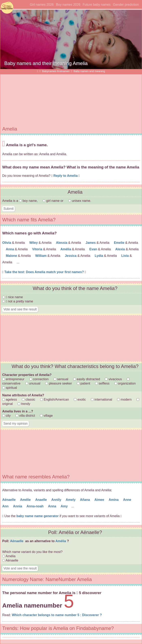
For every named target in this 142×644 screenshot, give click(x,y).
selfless (102, 383)
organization (125, 383)
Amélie (26, 500)
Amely (71, 500)
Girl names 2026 (42, 5)
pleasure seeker (59, 383)
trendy (24, 404)
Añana (85, 500)
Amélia (66, 249)
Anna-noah (35, 506)
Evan (94, 249)
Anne (128, 500)
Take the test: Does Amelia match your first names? (45, 272)
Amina (114, 500)
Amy (65, 506)
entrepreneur (13, 379)
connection (39, 379)
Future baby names (97, 5)
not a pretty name (18, 301)
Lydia (99, 256)
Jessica (71, 256)
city (6, 416)
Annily (57, 500)
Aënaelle (9, 500)
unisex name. (80, 201)
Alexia (120, 249)
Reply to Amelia (65, 176)
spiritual (10, 388)
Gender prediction (126, 5)
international (102, 399)
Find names (7, 8)
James (91, 243)
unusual (33, 383)
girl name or (53, 201)
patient (83, 383)
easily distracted (87, 379)
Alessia (62, 243)
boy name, (29, 201)
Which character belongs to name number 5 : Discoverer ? (57, 615)
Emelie (119, 243)
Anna (10, 249)
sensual (61, 379)
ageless (10, 399)
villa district (25, 416)
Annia (18, 506)
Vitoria (38, 249)
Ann (6, 506)
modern (124, 399)
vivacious (113, 379)
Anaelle (41, 500)
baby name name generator (38, 516)
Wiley (34, 243)
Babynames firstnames (56, 71)
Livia (125, 256)
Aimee (100, 500)
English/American (55, 399)
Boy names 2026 (68, 5)
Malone (12, 256)
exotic (80, 399)
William (41, 256)
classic (29, 399)
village (46, 416)
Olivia (7, 243)
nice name (13, 297)
